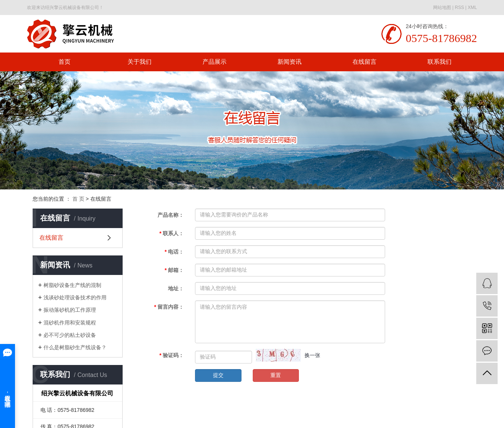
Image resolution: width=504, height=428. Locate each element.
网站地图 (442, 8)
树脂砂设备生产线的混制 (72, 285)
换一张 (312, 355)
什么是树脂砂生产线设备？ (75, 347)
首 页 (78, 199)
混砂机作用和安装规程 (70, 323)
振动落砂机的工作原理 (70, 310)
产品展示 (214, 62)
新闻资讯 (289, 62)
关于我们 (139, 62)
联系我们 (439, 62)
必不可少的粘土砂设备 (70, 335)
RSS (460, 8)
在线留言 (364, 62)
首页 (64, 62)
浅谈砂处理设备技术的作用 (75, 297)
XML (472, 8)
